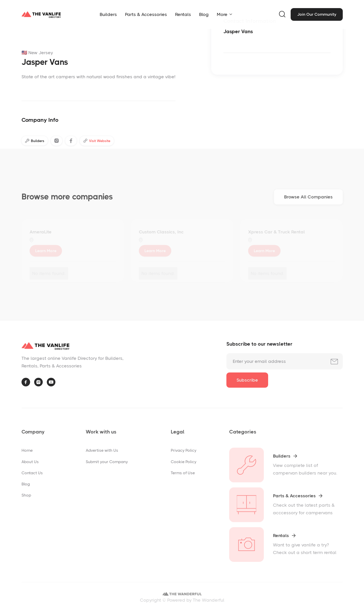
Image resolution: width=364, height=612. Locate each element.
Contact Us (32, 473)
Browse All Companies (308, 199)
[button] (224, 14)
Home (27, 450)
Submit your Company (107, 462)
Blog (204, 14)
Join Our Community (317, 14)
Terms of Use (183, 473)
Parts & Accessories (146, 14)
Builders (108, 14)
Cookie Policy (184, 462)
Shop (26, 495)
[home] (41, 14)
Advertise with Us (102, 450)
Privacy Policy (184, 450)
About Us (30, 462)
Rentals (183, 14)
